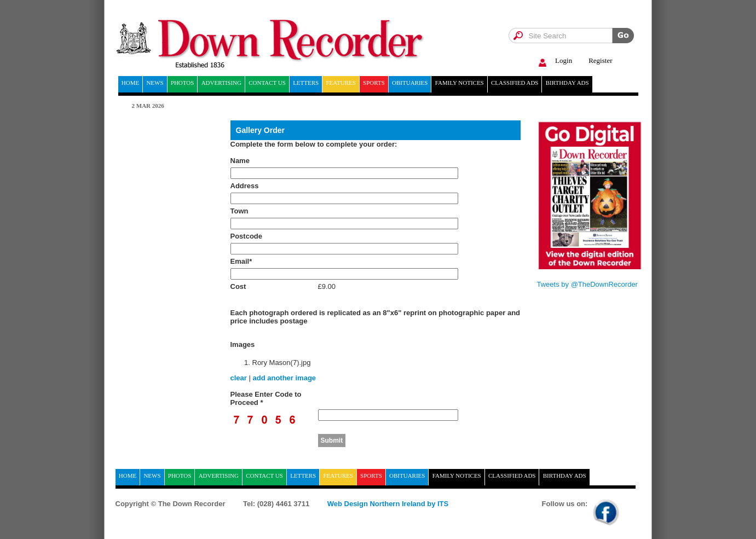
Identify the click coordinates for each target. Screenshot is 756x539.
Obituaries (410, 83)
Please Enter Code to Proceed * (266, 398)
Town (240, 211)
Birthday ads (567, 83)
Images (243, 344)
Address (245, 186)
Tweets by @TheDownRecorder (587, 284)
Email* (241, 261)
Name (240, 161)
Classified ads (515, 83)
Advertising (221, 83)
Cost (238, 286)
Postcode (247, 236)
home (130, 83)
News (155, 83)
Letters (306, 83)
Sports (374, 83)
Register (600, 60)
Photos (183, 83)
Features (341, 83)
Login (554, 61)
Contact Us (267, 83)
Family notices (460, 83)
